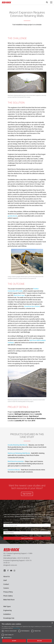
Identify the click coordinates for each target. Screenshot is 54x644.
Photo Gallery (8, 596)
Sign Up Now (27, 494)
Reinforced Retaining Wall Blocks (19, 453)
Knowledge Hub (9, 618)
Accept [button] (14, 641)
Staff (5, 580)
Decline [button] (40, 641)
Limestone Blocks (14, 470)
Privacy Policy (8, 592)
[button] (27, 638)
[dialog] (27, 633)
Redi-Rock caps (19, 295)
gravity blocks (13, 216)
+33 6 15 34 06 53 (23, 558)
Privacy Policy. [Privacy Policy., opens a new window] (17, 628)
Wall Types (7, 606)
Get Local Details (27, 538)
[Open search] (47, 2)
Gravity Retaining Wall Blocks (18, 445)
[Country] (27, 533)
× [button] (52, 623)
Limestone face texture (32, 306)
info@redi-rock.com (10, 565)
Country (6, 530)
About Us (7, 576)
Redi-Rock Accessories (16, 461)
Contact (6, 584)
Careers (6, 588)
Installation (7, 614)
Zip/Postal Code (8, 522)
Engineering (7, 610)
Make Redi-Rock (9, 600)
